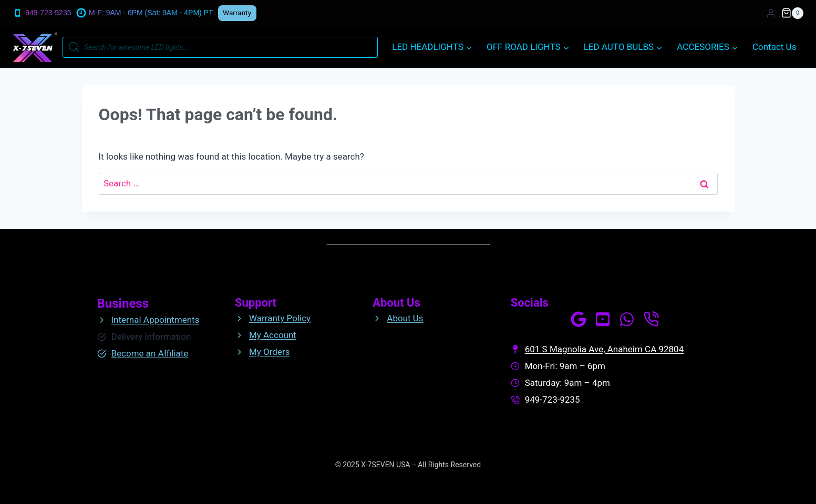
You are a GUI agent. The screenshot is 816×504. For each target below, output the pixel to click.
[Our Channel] (603, 319)
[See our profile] (579, 319)
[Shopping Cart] (792, 13)
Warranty (237, 13)
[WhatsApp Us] (627, 319)
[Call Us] (651, 319)
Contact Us (774, 47)
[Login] (771, 13)
